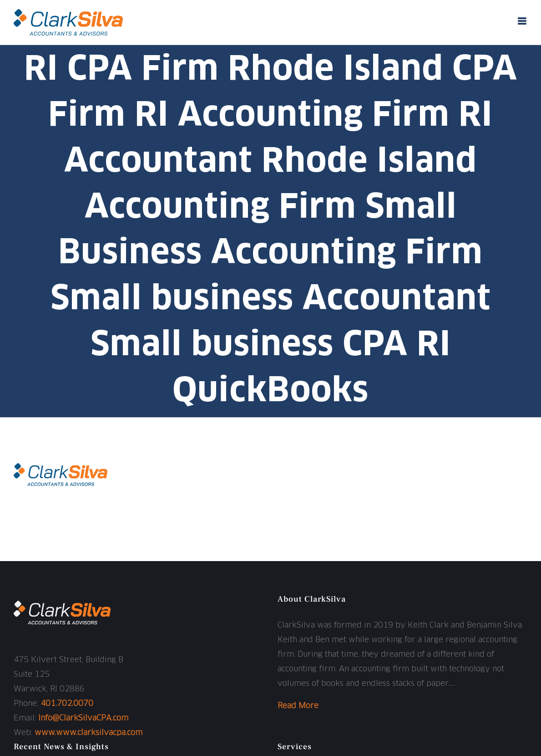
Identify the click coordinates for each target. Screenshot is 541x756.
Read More (298, 706)
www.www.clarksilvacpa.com (88, 733)
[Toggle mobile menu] (523, 21)
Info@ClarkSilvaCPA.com (83, 718)
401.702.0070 (67, 704)
